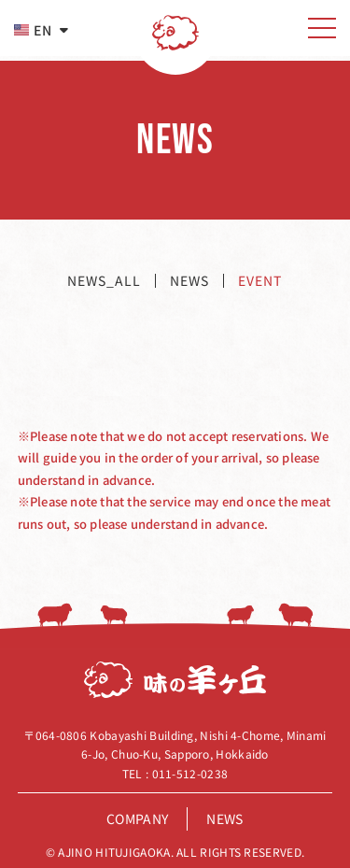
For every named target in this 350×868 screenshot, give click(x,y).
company (137, 818)
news (189, 280)
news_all (104, 280)
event (260, 280)
